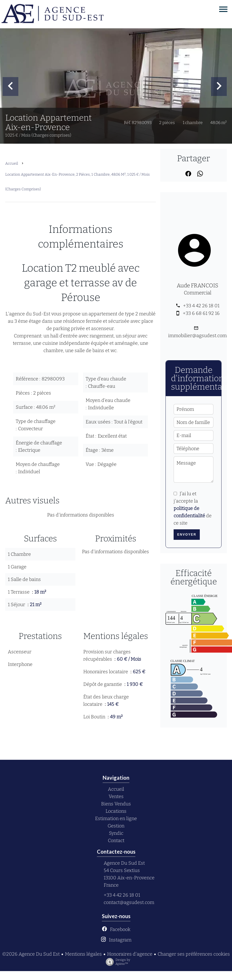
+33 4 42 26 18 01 (201, 306)
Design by (117, 962)
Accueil (12, 163)
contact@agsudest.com (129, 902)
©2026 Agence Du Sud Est (31, 954)
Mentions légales (83, 954)
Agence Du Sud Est (124, 863)
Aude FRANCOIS (198, 286)
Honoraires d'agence (130, 954)
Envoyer (187, 535)
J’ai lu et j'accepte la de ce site (193, 508)
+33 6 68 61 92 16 (201, 313)
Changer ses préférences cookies (194, 954)
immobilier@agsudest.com (197, 336)
